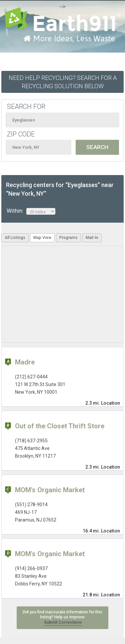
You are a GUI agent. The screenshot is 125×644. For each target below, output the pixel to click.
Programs (68, 238)
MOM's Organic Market (50, 490)
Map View (42, 238)
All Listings (15, 238)
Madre (25, 362)
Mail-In (92, 238)
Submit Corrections (63, 622)
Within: (31, 211)
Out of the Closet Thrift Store (60, 426)
